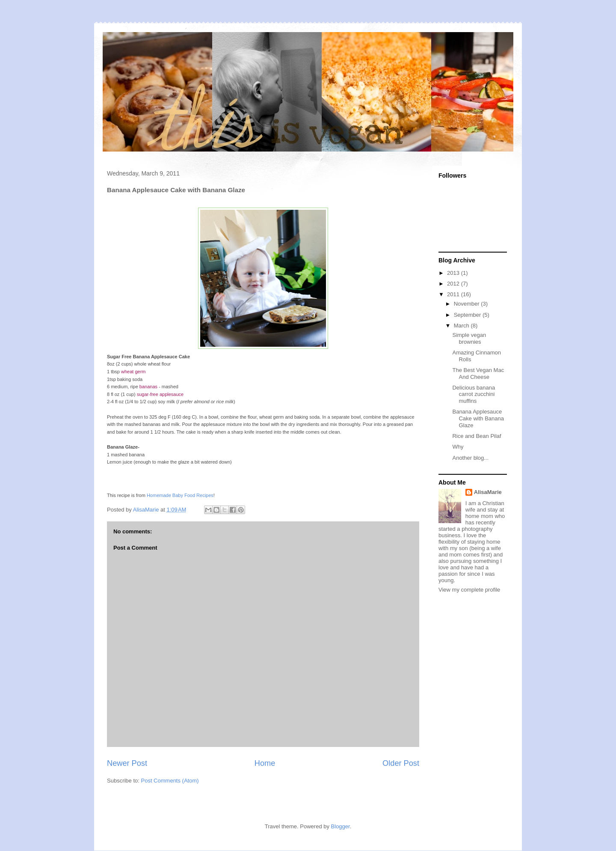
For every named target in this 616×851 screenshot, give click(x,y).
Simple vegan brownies (469, 338)
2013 (454, 273)
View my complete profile (469, 590)
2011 (454, 294)
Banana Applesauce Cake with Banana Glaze (478, 418)
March (462, 326)
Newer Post (127, 763)
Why (458, 447)
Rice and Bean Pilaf (477, 436)
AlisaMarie (488, 492)
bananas (148, 387)
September (468, 315)
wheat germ (133, 372)
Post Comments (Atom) (170, 781)
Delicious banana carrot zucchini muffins (474, 394)
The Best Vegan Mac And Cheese (478, 373)
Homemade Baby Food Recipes (180, 495)
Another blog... (470, 458)
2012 (454, 284)
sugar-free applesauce (160, 394)
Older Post (401, 763)
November (468, 304)
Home (265, 763)
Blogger (341, 826)
